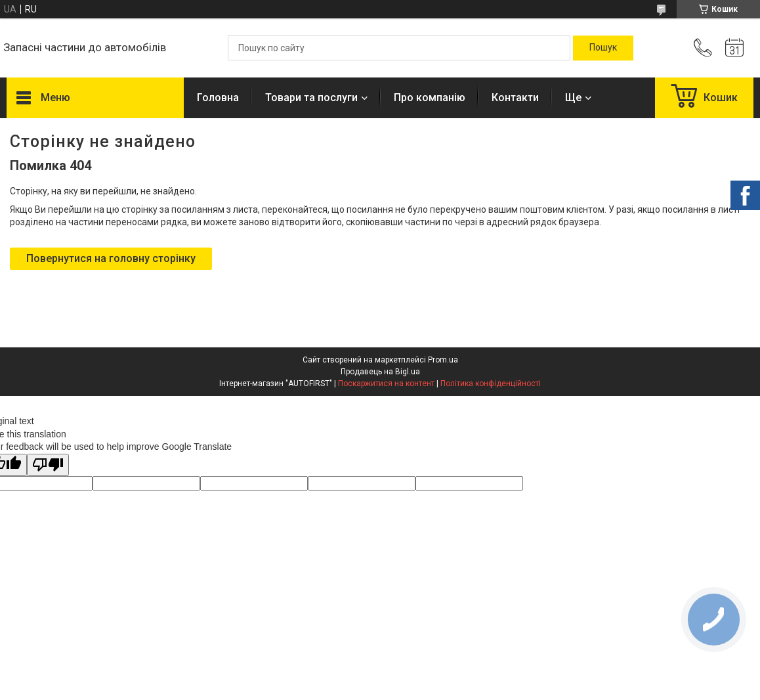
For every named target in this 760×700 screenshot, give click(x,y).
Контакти (515, 98)
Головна (218, 98)
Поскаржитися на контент (386, 383)
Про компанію (430, 98)
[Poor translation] (48, 465)
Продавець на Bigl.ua (380, 372)
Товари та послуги (311, 98)
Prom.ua (443, 360)
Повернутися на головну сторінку (111, 258)
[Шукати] (603, 48)
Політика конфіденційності (491, 383)
